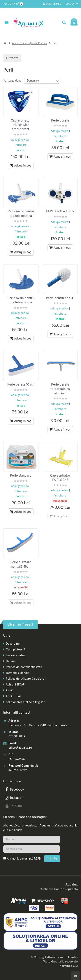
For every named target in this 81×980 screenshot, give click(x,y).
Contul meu (52, 4)
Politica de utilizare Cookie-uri (26, 679)
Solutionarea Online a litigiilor (25, 702)
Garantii (11, 661)
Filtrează (12, 58)
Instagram (14, 798)
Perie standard (21, 476)
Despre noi (13, 644)
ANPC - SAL (14, 696)
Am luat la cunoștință (24, 859)
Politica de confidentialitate (24, 667)
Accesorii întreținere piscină (30, 43)
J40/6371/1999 (18, 770)
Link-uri (72, 4)
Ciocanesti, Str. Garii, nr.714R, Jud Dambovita (38, 725)
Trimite (52, 859)
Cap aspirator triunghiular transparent (21, 125)
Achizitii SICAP (15, 685)
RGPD (37, 859)
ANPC (10, 690)
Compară (13, 4)
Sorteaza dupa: (13, 81)
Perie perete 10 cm (21, 385)
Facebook (14, 790)
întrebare (21, 145)
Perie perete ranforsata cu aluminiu (60, 389)
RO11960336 (17, 759)
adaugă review (20, 140)
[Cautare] (64, 22)
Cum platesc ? (15, 650)
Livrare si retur (15, 655)
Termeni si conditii (18, 673)
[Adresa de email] (32, 849)
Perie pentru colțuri (60, 298)
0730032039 (17, 737)
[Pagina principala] (29, 22)
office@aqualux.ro (20, 748)
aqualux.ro (60, 957)
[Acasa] (5, 43)
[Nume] (32, 839)
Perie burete (60, 121)
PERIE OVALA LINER (60, 211)
